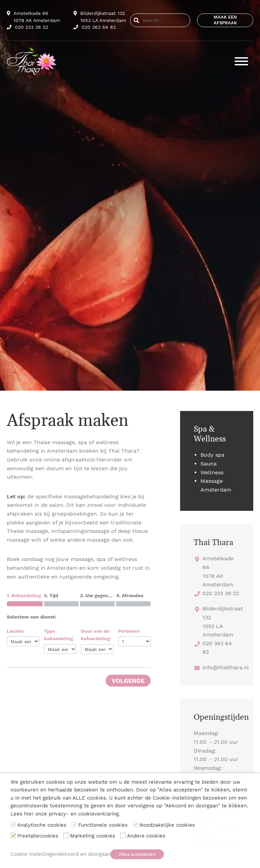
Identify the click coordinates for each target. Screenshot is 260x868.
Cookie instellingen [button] (34, 854)
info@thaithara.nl (226, 667)
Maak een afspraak (225, 20)
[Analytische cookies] (13, 825)
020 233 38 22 (27, 27)
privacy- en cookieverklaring (84, 814)
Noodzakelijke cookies (167, 825)
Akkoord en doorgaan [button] (84, 854)
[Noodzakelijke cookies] (135, 825)
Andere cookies (146, 836)
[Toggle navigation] (241, 61)
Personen (129, 631)
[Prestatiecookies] (13, 836)
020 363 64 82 (95, 27)
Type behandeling (59, 635)
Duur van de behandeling (95, 635)
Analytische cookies (42, 825)
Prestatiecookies (38, 836)
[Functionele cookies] (74, 825)
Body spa (212, 455)
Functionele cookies (103, 825)
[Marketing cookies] (66, 836)
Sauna (209, 464)
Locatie (15, 631)
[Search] (165, 20)
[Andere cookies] (123, 836)
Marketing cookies (93, 836)
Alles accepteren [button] (137, 854)
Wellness (212, 472)
